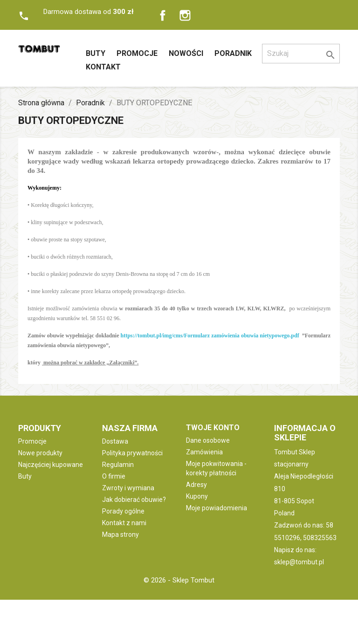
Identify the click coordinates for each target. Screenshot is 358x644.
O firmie (114, 476)
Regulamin (118, 465)
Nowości (186, 53)
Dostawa (115, 441)
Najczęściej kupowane (51, 465)
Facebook (163, 15)
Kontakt (103, 67)
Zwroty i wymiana (128, 488)
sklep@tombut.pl (299, 562)
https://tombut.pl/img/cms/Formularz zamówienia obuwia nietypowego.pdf (210, 336)
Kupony (197, 496)
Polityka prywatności (132, 453)
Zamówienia (204, 452)
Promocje (137, 53)
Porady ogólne (123, 511)
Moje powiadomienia (217, 508)
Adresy (196, 485)
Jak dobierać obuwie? (134, 500)
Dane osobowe (208, 440)
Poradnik (233, 53)
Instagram (185, 15)
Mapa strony (120, 534)
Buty (96, 53)
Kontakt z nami (124, 523)
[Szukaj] (301, 54)
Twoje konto (213, 428)
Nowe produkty (40, 453)
